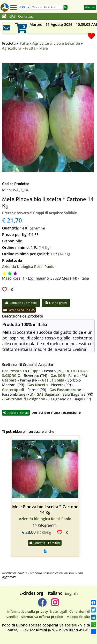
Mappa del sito (78, 610)
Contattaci (26, 16)
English (71, 586)
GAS (12, 16)
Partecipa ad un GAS (19, 303)
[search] (47, 7)
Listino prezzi (56, 296)
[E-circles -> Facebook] (42, 598)
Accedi (90, 7)
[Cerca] (24, 7)
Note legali (59, 605)
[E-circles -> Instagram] (55, 598)
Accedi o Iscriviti (16, 406)
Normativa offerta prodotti (43, 610)
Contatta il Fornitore (21, 296)
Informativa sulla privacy (28, 605)
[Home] (4, 17)
